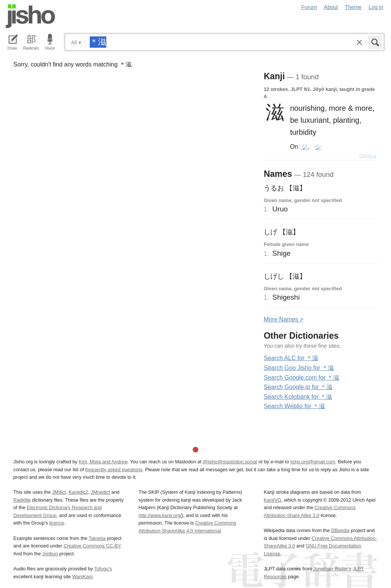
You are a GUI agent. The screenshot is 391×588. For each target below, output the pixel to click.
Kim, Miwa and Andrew (103, 462)
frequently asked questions (114, 470)
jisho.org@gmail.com (313, 462)
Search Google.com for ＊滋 (301, 378)
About (331, 7)
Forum (309, 7)
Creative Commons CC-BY (92, 546)
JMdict (59, 492)
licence (57, 523)
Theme (353, 7)
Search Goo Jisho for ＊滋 (299, 368)
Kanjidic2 (79, 492)
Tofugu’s (103, 569)
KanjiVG (272, 500)
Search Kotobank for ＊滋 (298, 397)
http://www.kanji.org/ (160, 515)
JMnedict (100, 492)
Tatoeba (97, 538)
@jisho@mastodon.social (230, 462)
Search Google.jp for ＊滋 (298, 387)
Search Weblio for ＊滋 (294, 406)
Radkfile (22, 500)
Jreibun (50, 554)
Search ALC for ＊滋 (291, 358)
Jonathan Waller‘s (332, 569)
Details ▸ (368, 156)
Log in (376, 7)
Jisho (30, 16)
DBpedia (340, 530)
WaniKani (82, 577)
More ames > (283, 319)
